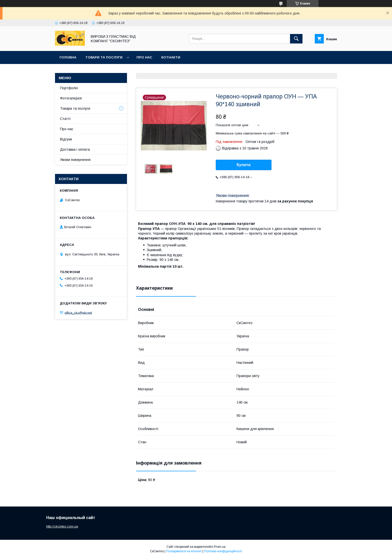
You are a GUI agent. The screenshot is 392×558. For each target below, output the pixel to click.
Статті (65, 119)
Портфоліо (69, 88)
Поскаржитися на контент (184, 551)
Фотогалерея (71, 98)
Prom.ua (220, 547)
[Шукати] (296, 39)
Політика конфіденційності (223, 551)
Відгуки (66, 139)
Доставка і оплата (75, 149)
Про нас (144, 57)
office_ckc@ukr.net (78, 312)
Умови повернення (75, 160)
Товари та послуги (104, 57)
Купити (244, 165)
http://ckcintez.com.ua (62, 526)
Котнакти (171, 57)
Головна (68, 57)
